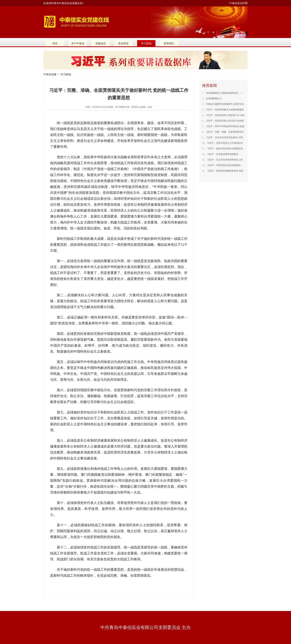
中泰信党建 (50, 74)
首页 (55, 43)
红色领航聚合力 (214, 98)
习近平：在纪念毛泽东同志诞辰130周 (224, 137)
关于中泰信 (78, 43)
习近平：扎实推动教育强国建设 (222, 154)
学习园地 (146, 43)
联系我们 (169, 43)
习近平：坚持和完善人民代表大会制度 (225, 121)
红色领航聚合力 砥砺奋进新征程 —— (224, 93)
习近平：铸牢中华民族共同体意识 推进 (225, 126)
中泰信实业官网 (238, 3)
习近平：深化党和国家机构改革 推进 (225, 171)
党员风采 (123, 43)
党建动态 (101, 43)
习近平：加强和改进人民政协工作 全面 (225, 115)
